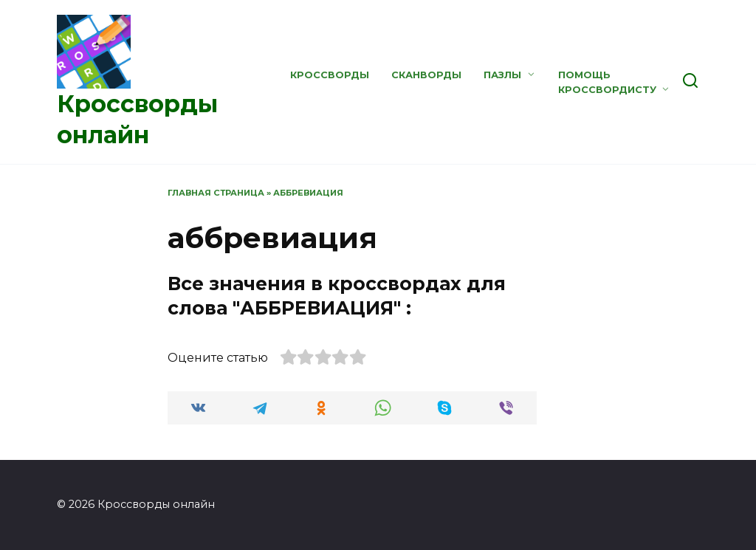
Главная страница (216, 193)
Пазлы (502, 75)
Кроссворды (330, 75)
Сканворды (426, 75)
